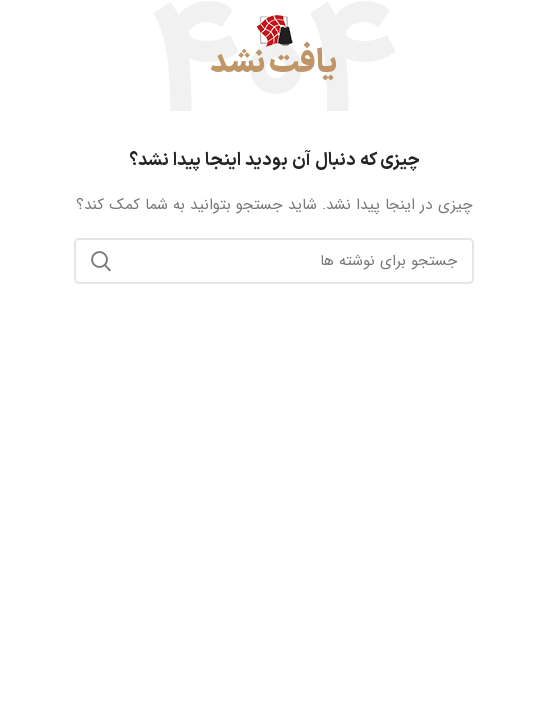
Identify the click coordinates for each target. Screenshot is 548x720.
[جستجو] (274, 261)
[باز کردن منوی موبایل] (524, 30)
